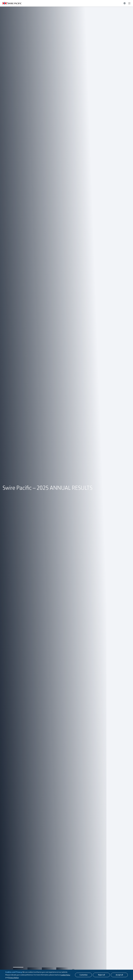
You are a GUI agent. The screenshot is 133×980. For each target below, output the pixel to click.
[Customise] (83, 975)
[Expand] (129, 3)
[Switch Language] (125, 3)
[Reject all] (101, 975)
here (10, 496)
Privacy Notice (13, 978)
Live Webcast (28, 500)
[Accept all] (119, 975)
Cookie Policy (65, 975)
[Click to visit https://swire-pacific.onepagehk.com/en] (11, 3)
